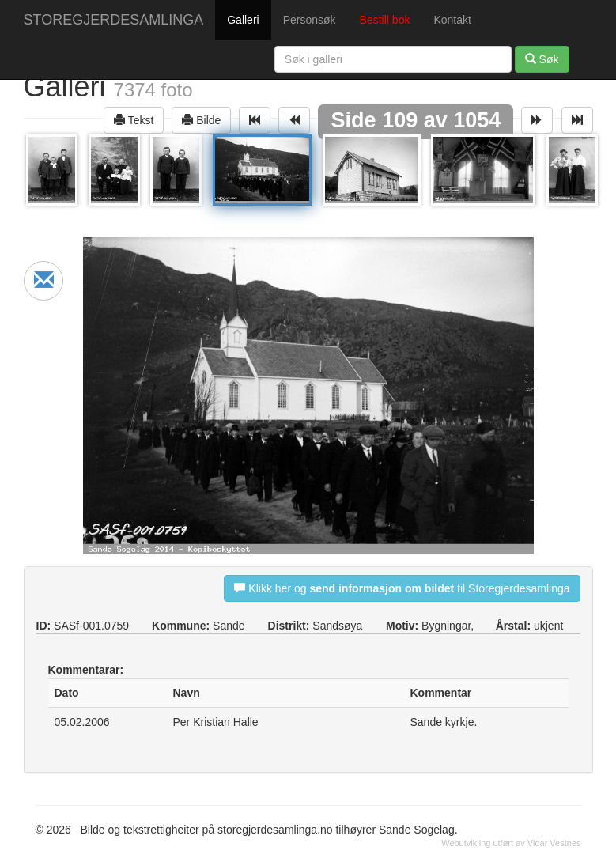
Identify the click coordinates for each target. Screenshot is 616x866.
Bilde (201, 120)
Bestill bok (385, 20)
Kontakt (452, 20)
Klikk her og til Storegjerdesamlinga (402, 588)
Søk (542, 59)
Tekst (134, 120)
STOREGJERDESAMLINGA (114, 20)
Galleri (243, 20)
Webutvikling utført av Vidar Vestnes (511, 843)
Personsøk (310, 20)
